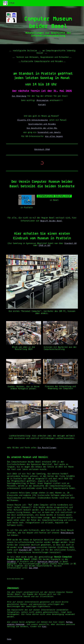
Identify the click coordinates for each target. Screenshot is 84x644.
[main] (48, 25)
